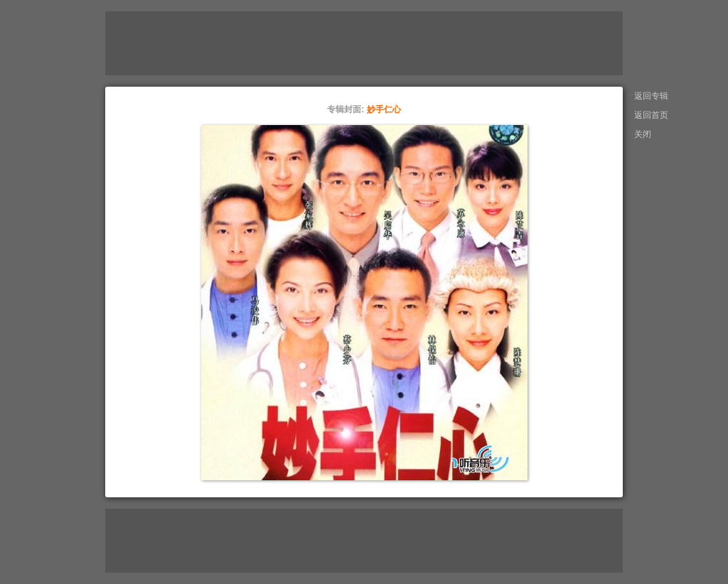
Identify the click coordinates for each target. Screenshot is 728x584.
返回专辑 (651, 96)
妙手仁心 (384, 109)
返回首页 (651, 115)
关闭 (643, 134)
